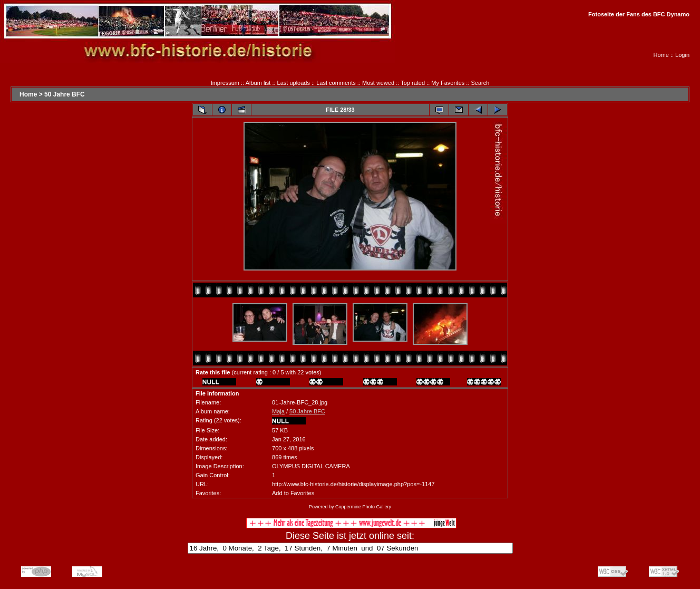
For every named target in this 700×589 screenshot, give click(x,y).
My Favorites (448, 83)
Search (480, 83)
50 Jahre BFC (65, 94)
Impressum (225, 83)
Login (682, 55)
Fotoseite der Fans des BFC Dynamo (639, 14)
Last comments (336, 83)
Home (661, 55)
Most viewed (378, 83)
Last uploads (294, 83)
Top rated (413, 83)
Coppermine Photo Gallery (363, 507)
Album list (258, 83)
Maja (278, 411)
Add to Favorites (293, 493)
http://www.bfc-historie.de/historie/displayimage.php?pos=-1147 (353, 484)
